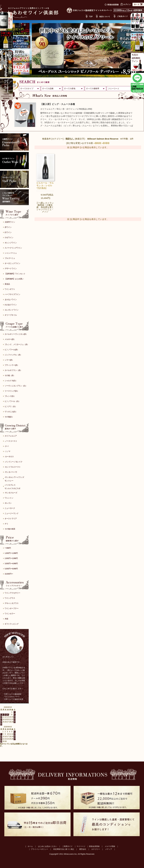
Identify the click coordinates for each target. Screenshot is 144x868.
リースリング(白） (12, 391)
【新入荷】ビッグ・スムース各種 (58, 104)
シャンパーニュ (11, 253)
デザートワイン (11, 268)
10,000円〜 (9, 574)
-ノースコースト (11, 441)
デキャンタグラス (12, 603)
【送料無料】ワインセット (15, 274)
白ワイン (8, 232)
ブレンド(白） (10, 396)
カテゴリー (96, 849)
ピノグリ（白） (11, 406)
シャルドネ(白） (11, 381)
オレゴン (8, 503)
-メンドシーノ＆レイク (13, 462)
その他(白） (9, 417)
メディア (109, 849)
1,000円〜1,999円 (11, 553)
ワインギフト (10, 289)
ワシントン (9, 498)
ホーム (30, 846)
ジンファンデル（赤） (13, 355)
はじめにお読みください (48, 846)
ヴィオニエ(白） (11, 412)
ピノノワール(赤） (12, 350)
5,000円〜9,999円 (11, 569)
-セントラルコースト (13, 467)
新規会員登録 (94, 846)
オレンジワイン (11, 243)
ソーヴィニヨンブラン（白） (16, 386)
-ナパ (7, 446)
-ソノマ (7, 451)
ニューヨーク (10, 508)
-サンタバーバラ (11, 472)
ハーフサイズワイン (12, 294)
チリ (6, 524)
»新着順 (106, 143)
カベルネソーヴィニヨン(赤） (16, 334)
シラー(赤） (9, 360)
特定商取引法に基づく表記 (64, 849)
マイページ (81, 846)
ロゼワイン (9, 237)
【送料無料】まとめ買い (14, 279)
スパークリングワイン (13, 248)
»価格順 (97, 143)
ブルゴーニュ (10, 258)
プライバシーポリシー (39, 849)
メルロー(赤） (10, 339)
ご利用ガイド (67, 846)
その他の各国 (10, 529)
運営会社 (83, 849)
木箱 (6, 619)
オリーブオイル (11, 315)
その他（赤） (10, 375)
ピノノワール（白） (12, 401)
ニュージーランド (12, 513)
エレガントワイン (12, 310)
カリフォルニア (11, 436)
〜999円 (8, 548)
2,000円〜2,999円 (11, 558)
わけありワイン (11, 305)
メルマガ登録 (110, 846)
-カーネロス (9, 457)
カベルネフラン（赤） (13, 370)
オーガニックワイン (12, 263)
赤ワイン (8, 227)
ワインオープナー (12, 608)
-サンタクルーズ (11, 493)
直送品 (7, 284)
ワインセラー (10, 614)
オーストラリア (11, 519)
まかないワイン (11, 300)
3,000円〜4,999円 (11, 563)
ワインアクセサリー (12, 593)
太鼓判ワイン (10, 222)
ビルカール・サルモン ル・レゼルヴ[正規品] (45, 185)
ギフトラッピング (12, 624)
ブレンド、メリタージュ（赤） (17, 344)
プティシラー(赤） (12, 365)
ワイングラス (10, 598)
